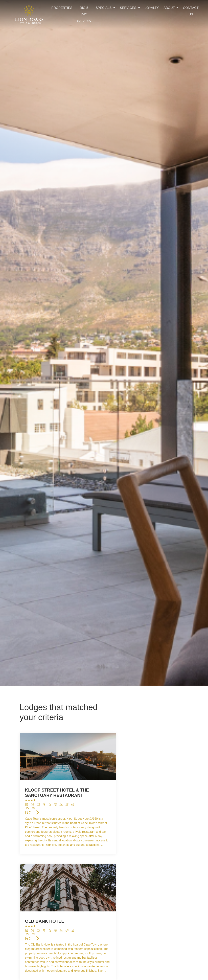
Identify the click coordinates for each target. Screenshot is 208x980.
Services (129, 8)
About (170, 8)
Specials (104, 8)
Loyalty (152, 8)
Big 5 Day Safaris (84, 14)
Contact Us (191, 11)
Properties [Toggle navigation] (62, 8)
